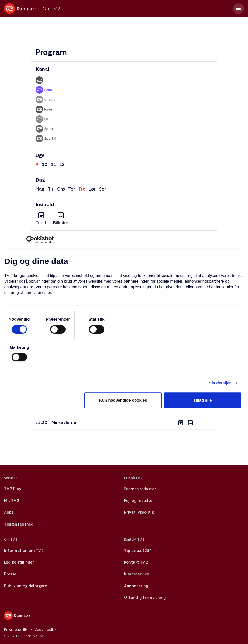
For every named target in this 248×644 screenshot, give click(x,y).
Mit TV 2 (12, 501)
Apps (9, 512)
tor (72, 189)
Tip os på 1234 (138, 551)
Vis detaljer (220, 383)
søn (103, 189)
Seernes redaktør (140, 489)
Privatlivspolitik (139, 512)
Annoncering (136, 586)
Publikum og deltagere (25, 586)
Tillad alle (202, 400)
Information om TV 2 (24, 551)
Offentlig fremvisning (145, 598)
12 (62, 165)
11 (53, 165)
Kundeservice (137, 574)
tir (51, 189)
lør (92, 189)
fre (82, 189)
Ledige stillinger (19, 562)
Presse (10, 574)
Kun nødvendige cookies (123, 400)
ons (61, 189)
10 (44, 165)
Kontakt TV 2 (136, 562)
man (40, 189)
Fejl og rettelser (139, 501)
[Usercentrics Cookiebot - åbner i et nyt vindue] (30, 240)
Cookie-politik (46, 630)
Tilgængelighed (19, 524)
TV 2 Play (13, 489)
